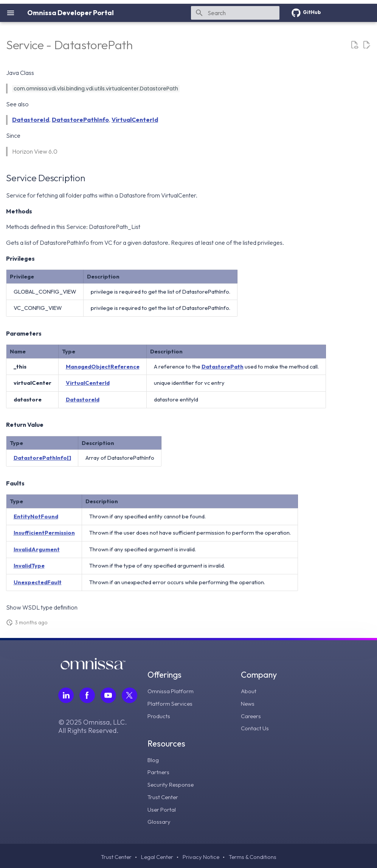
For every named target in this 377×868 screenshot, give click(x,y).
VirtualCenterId (135, 120)
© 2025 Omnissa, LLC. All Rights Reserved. (93, 726)
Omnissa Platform (171, 691)
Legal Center (156, 855)
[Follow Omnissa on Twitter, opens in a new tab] (130, 695)
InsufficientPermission (44, 533)
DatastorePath (223, 366)
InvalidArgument (37, 549)
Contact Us (255, 727)
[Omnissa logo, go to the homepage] (93, 667)
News (248, 703)
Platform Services (171, 703)
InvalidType (29, 565)
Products (159, 715)
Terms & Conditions (255, 855)
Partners (159, 771)
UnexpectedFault (38, 582)
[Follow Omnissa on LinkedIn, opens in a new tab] (66, 695)
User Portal (162, 807)
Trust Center (164, 795)
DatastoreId (31, 120)
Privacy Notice (201, 855)
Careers (251, 715)
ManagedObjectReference (103, 366)
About (249, 691)
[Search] (235, 13)
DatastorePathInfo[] (42, 458)
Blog (154, 759)
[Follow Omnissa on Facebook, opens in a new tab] (87, 695)
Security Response (172, 783)
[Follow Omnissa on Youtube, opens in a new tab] (108, 695)
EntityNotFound (36, 516)
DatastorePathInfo (80, 120)
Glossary (159, 819)
